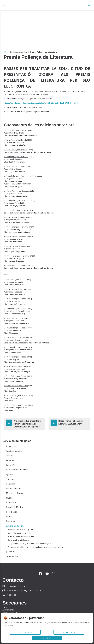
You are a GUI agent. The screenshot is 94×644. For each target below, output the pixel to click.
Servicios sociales (14, 451)
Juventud (10, 552)
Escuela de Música (14, 507)
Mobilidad (11, 516)
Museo (9, 498)
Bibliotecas (11, 502)
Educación (11, 465)
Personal (10, 460)
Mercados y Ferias (14, 493)
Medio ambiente (14, 488)
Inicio (5, 607)
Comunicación (13, 556)
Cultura (10, 456)
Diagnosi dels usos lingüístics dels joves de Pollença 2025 (31, 543)
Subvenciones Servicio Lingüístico (21, 529)
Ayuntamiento (8, 610)
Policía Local (12, 512)
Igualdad (10, 474)
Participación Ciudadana (17, 470)
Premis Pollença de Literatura (21, 536)
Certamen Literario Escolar (18, 540)
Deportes (10, 521)
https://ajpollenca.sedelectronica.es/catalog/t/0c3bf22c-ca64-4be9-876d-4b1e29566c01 (43, 103)
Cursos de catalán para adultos (20, 533)
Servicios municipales (18, 52)
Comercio (10, 484)
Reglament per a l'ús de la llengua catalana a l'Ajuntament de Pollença (36, 547)
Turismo (10, 479)
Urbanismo (11, 446)
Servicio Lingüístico (15, 526)
